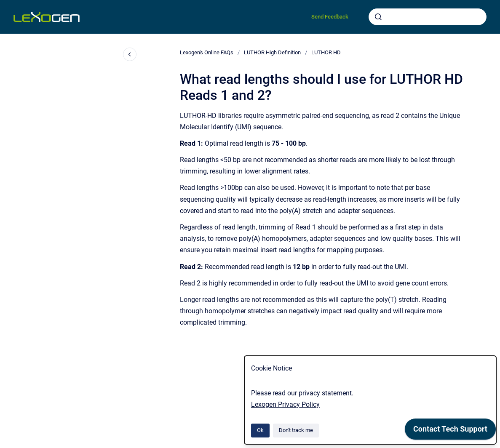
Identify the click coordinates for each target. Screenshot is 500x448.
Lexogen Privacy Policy (285, 404)
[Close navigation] (130, 54)
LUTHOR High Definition (272, 52)
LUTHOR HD (326, 52)
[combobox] (428, 17)
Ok (260, 430)
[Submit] (378, 17)
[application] (450, 431)
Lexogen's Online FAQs (207, 52)
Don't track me (296, 430)
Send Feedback (330, 17)
